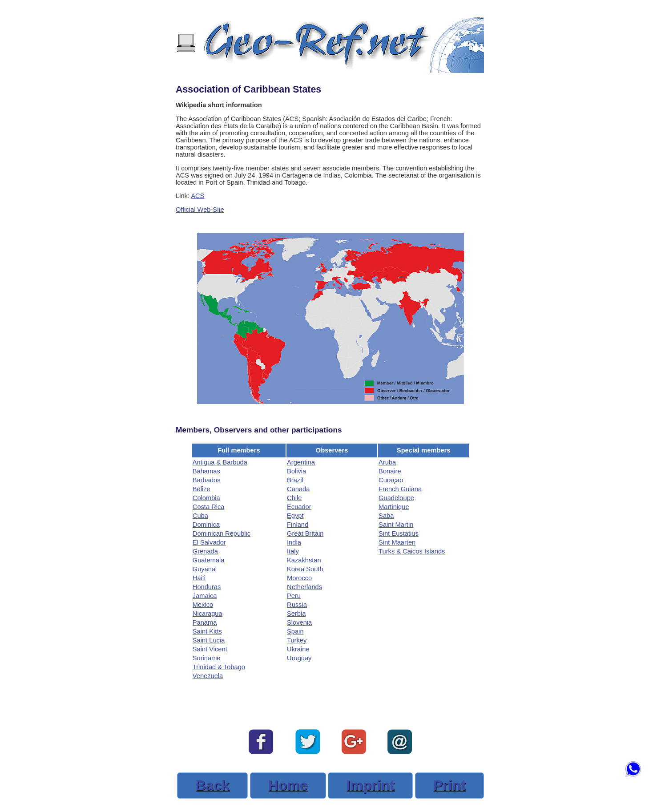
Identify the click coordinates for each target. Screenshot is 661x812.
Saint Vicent (210, 649)
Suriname (207, 658)
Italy (293, 551)
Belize (202, 489)
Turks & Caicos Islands (412, 551)
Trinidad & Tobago (219, 667)
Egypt (295, 516)
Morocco (299, 578)
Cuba (200, 516)
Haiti (199, 578)
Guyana (204, 569)
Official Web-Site (200, 210)
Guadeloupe (396, 498)
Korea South (305, 569)
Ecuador (299, 507)
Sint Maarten (397, 542)
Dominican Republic (222, 533)
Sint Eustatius (399, 533)
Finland (298, 525)
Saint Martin (396, 525)
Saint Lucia (209, 640)
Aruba (387, 462)
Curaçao (391, 480)
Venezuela (208, 676)
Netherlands (304, 587)
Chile (294, 498)
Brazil (295, 480)
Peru (294, 596)
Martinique (394, 507)
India (294, 542)
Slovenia (299, 622)
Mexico (203, 605)
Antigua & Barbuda (220, 462)
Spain (295, 631)
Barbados (207, 480)
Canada (298, 489)
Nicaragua (208, 614)
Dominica (206, 525)
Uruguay (299, 658)
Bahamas (206, 471)
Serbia (296, 614)
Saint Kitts (207, 631)
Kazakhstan (304, 560)
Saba (386, 516)
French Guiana (400, 489)
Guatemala (209, 560)
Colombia (206, 498)
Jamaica (205, 596)
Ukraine (298, 649)
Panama (205, 622)
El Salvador (209, 542)
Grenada (205, 551)
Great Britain (305, 533)
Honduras (207, 587)
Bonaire (390, 471)
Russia (297, 605)
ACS (197, 196)
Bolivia (296, 471)
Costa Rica (209, 507)
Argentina (301, 462)
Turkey (297, 640)
